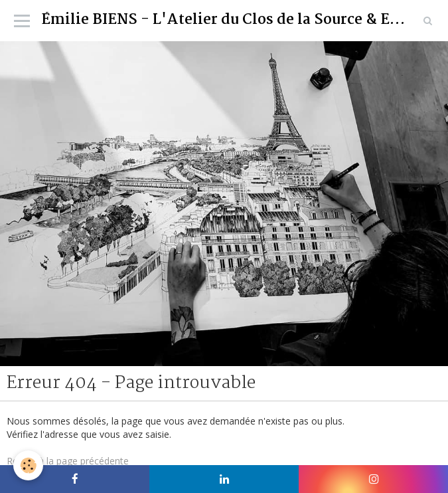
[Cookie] (28, 465)
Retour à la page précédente (68, 461)
